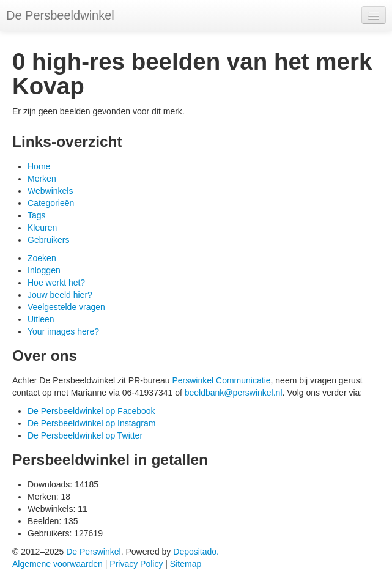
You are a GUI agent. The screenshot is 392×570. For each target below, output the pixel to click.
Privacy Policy (136, 564)
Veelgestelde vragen (66, 307)
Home (39, 166)
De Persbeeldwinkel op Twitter (85, 435)
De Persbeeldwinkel (60, 15)
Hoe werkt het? (56, 283)
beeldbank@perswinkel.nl (234, 393)
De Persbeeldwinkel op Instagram (91, 423)
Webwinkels (50, 191)
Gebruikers (48, 240)
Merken (42, 179)
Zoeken (42, 258)
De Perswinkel (93, 552)
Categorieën (51, 203)
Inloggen (44, 270)
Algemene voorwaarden (57, 564)
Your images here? (63, 331)
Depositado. (196, 552)
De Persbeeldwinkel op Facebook (91, 411)
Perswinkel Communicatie (221, 380)
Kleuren (42, 228)
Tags (37, 215)
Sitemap (186, 564)
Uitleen (41, 319)
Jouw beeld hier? (60, 295)
